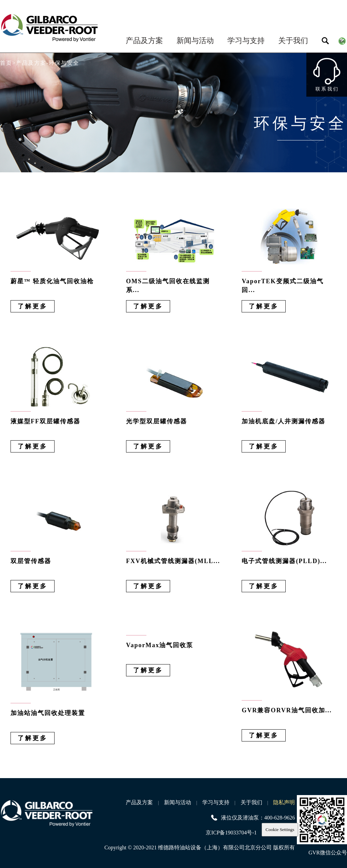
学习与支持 (246, 41)
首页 (6, 63)
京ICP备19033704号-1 (231, 833)
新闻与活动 (195, 41)
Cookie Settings (280, 830)
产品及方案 (144, 41)
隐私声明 (284, 802)
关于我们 (293, 41)
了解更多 (33, 306)
